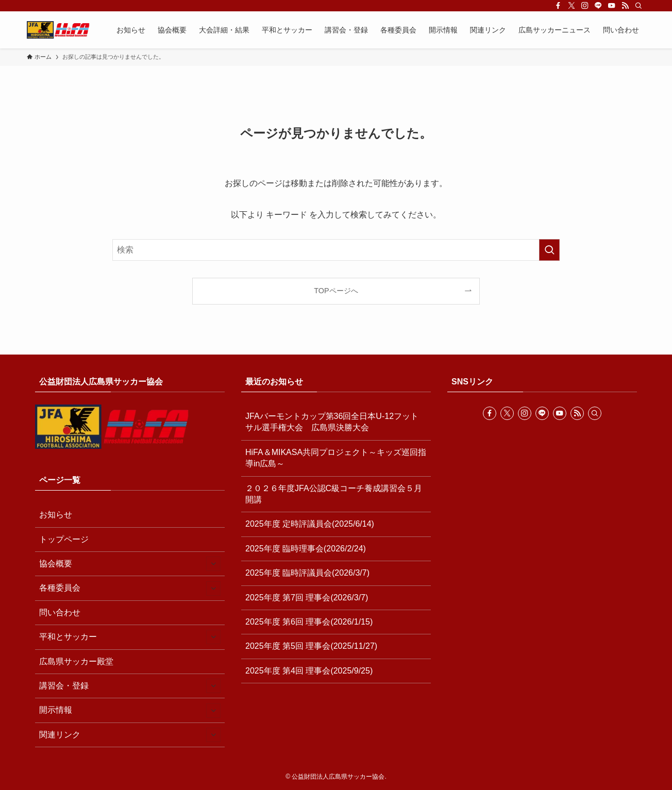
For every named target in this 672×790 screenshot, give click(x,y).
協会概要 (130, 564)
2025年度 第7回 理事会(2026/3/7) (307, 598)
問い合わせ (60, 612)
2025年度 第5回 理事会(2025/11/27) (311, 646)
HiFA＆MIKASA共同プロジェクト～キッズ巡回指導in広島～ (336, 458)
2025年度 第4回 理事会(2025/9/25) (309, 671)
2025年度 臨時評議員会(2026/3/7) (307, 573)
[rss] (625, 6)
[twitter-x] (572, 6)
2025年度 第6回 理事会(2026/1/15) (309, 622)
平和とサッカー (130, 637)
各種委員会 (130, 589)
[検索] (639, 6)
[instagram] (585, 6)
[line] (598, 6)
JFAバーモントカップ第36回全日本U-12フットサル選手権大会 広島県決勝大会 (332, 422)
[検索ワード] (336, 250)
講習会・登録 (130, 686)
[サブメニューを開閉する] (213, 564)
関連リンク (130, 735)
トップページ (64, 539)
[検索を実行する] (549, 250)
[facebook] (558, 6)
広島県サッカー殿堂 (76, 661)
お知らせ (56, 515)
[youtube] (612, 6)
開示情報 (130, 711)
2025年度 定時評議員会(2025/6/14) (310, 524)
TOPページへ (336, 291)
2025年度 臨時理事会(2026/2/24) (306, 549)
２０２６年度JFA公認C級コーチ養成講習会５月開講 (334, 494)
